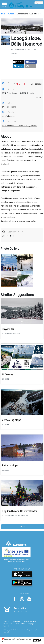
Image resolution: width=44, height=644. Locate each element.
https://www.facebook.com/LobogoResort (19, 126)
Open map (38, 98)
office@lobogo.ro (9, 107)
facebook (31, 62)
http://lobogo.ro (8, 116)
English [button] (38, 3)
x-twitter (18, 62)
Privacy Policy (8, 624)
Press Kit (6, 626)
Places (11, 14)
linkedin (18, 66)
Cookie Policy (20, 624)
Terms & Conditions (30, 622)
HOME (3, 14)
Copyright (31, 624)
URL (29, 66)
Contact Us (16, 622)
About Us (6, 622)
